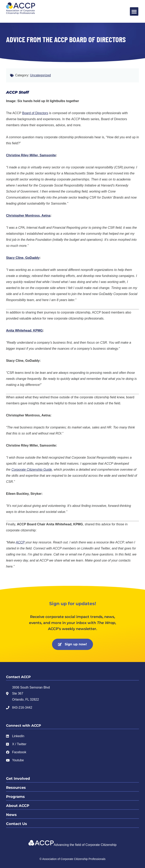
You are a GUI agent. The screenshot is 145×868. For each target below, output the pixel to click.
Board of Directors (35, 113)
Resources (16, 788)
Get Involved (18, 779)
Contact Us (17, 824)
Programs (15, 797)
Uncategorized (40, 75)
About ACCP (18, 806)
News (11, 815)
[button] (134, 11)
